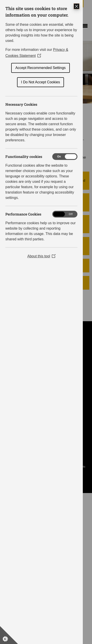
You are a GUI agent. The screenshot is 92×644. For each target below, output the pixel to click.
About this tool (41, 256)
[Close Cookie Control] (77, 6)
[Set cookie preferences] (9, 635)
